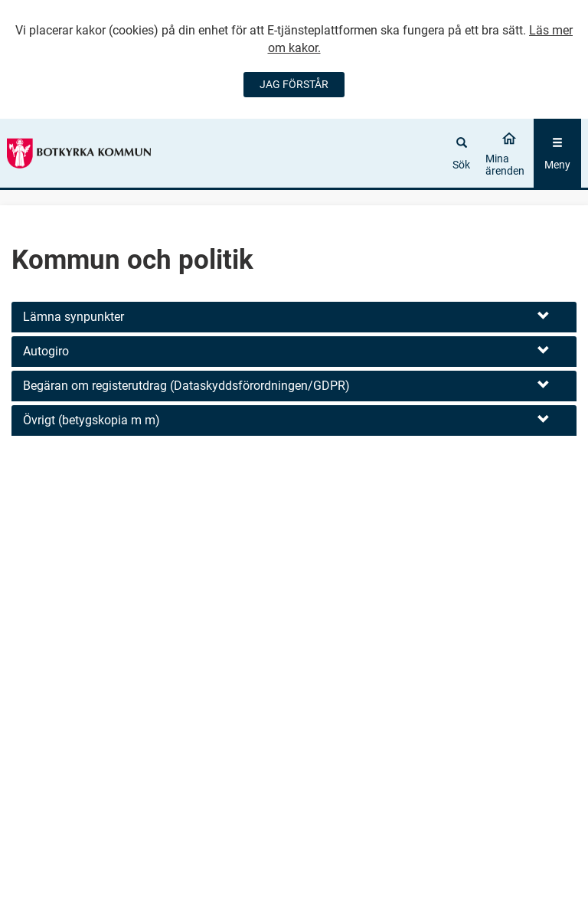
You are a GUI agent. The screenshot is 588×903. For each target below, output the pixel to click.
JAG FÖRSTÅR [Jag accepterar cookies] (294, 84)
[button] (294, 317)
